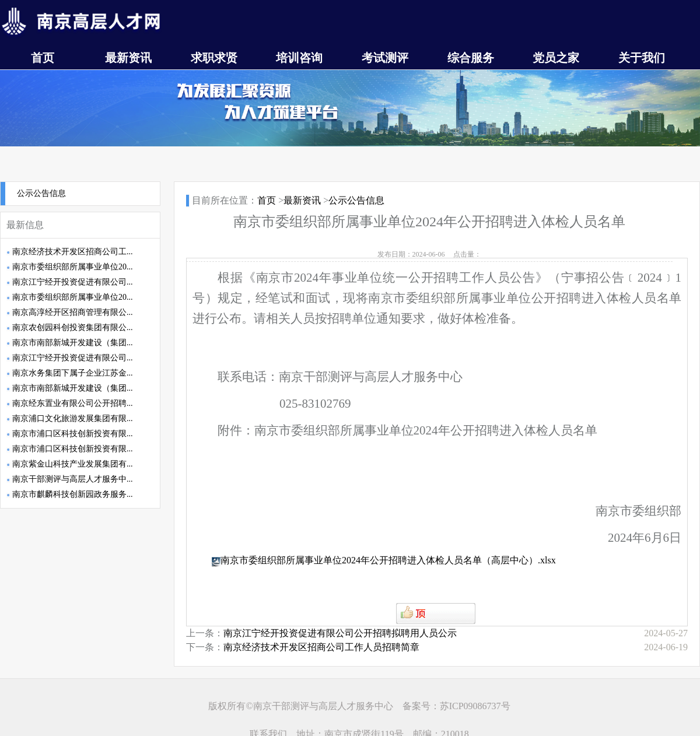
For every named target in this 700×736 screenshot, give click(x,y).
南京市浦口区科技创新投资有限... (73, 434)
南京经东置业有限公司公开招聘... (73, 403)
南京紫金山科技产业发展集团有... (73, 464)
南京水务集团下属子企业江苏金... (73, 373)
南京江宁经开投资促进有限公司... (73, 282)
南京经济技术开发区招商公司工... (73, 252)
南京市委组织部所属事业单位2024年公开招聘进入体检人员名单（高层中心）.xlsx (388, 560)
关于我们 (642, 58)
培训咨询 (299, 58)
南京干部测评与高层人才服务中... (73, 479)
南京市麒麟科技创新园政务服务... (73, 494)
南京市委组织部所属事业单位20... (73, 267)
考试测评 (385, 58)
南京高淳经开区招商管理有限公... (73, 312)
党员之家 (556, 58)
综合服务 (471, 58)
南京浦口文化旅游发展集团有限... (73, 418)
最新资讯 (128, 58)
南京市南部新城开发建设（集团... (73, 343)
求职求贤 (214, 58)
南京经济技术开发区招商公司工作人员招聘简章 (321, 647)
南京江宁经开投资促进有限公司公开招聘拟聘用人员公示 (340, 633)
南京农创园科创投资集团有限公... (73, 327)
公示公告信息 (41, 193)
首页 (43, 58)
